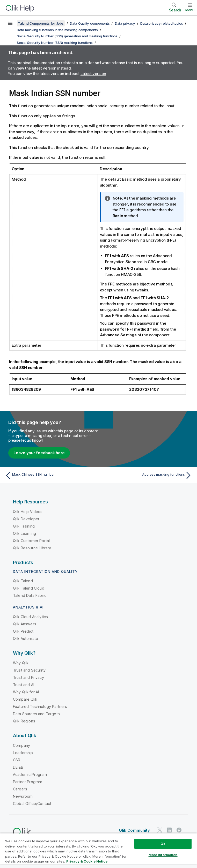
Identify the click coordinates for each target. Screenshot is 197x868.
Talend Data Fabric (30, 595)
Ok (163, 844)
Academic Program (30, 774)
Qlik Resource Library (32, 548)
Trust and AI (24, 685)
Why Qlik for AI (26, 692)
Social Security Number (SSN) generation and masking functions (67, 36)
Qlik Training (24, 526)
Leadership (23, 753)
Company (21, 745)
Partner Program (28, 782)
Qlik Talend (23, 581)
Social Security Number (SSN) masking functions (55, 43)
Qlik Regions (24, 721)
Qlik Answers (25, 624)
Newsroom (23, 796)
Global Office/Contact (32, 804)
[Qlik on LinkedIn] (169, 830)
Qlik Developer (26, 519)
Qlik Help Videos (28, 512)
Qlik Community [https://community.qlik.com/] (134, 830)
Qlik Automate (25, 638)
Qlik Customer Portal (31, 541)
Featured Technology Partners (40, 706)
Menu (190, 10)
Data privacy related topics (162, 23)
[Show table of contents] (10, 23)
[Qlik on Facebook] (179, 830)
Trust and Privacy (28, 677)
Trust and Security (29, 670)
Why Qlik (21, 663)
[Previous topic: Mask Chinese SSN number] (50, 475)
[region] (98, 850)
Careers (20, 789)
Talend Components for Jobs (41, 23)
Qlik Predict (23, 631)
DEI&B (18, 767)
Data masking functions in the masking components (57, 30)
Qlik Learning (24, 533)
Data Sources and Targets (36, 714)
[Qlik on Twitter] (160, 830)
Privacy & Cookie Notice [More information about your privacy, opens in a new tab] (87, 861)
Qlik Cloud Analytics (30, 617)
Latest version (93, 74)
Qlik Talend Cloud (29, 588)
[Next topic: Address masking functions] (147, 475)
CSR (17, 760)
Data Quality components (90, 23)
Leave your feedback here (39, 453)
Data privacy (125, 23)
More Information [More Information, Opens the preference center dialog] (163, 855)
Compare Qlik (25, 699)
